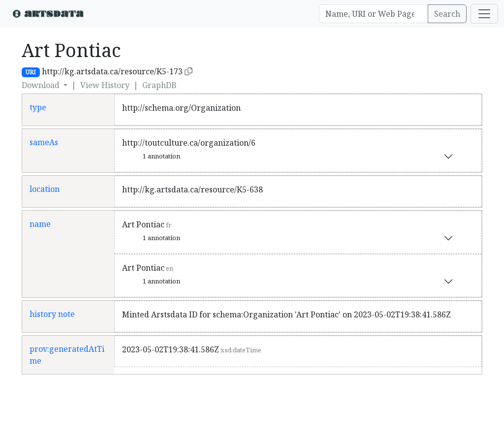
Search (447, 14)
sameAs (44, 142)
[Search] (374, 14)
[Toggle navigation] (484, 14)
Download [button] (42, 85)
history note (52, 314)
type (38, 107)
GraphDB (159, 85)
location (45, 189)
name (40, 224)
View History (105, 85)
